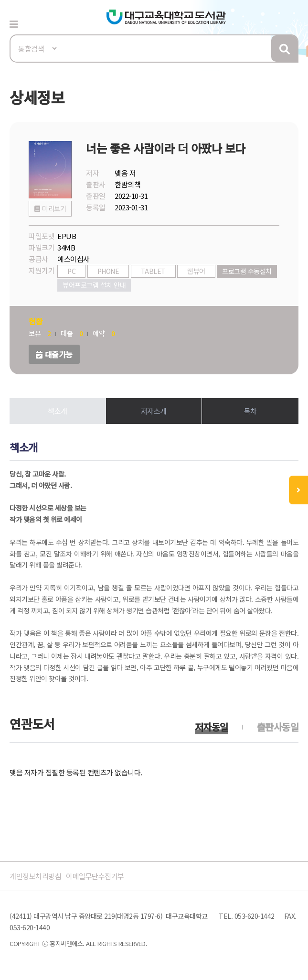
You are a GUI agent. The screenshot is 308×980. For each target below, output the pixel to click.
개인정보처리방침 (35, 876)
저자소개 (154, 411)
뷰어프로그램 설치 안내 (94, 285)
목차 (250, 411)
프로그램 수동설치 (247, 271)
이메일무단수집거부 (95, 876)
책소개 (58, 411)
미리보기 (54, 208)
